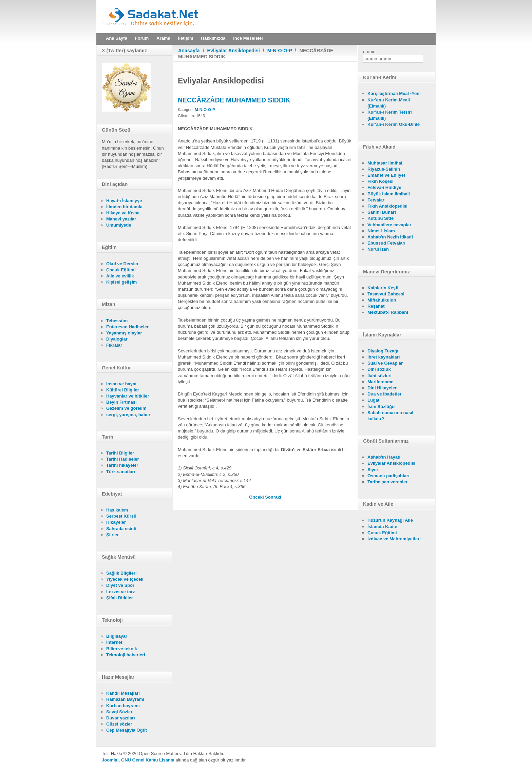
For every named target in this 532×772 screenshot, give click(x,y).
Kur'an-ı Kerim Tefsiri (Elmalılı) (390, 115)
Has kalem (117, 510)
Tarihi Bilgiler (120, 453)
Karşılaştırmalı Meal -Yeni (394, 93)
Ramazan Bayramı (125, 699)
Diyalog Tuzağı (383, 351)
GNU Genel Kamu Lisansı (148, 760)
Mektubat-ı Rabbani (388, 312)
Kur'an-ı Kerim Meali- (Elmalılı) (389, 103)
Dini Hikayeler (382, 388)
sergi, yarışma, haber (128, 415)
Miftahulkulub (382, 300)
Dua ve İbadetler (384, 394)
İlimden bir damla (124, 207)
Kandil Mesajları (123, 693)
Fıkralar (114, 345)
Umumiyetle (119, 225)
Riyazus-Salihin (384, 169)
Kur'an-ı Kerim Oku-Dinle (394, 124)
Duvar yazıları (121, 718)
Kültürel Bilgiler (123, 390)
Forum (142, 38)
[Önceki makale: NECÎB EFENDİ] (257, 497)
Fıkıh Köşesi (381, 181)
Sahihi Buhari (382, 212)
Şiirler (112, 535)
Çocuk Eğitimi (121, 270)
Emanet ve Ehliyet (386, 175)
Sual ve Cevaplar (385, 363)
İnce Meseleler (248, 38)
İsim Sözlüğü (381, 407)
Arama (163, 38)
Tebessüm (117, 321)
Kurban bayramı (123, 706)
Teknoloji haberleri (126, 655)
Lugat (373, 400)
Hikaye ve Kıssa (123, 213)
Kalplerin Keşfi (383, 288)
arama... (371, 52)
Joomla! (110, 760)
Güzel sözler (119, 724)
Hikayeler (116, 522)
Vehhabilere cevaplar (389, 225)
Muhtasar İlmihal (385, 163)
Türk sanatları (121, 472)
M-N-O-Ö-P (280, 51)
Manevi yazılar (121, 219)
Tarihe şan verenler (387, 482)
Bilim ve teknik (122, 649)
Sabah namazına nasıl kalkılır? (390, 416)
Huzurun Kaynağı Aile (390, 520)
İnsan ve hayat (121, 384)
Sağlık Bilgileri (121, 573)
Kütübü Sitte (381, 218)
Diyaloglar (117, 339)
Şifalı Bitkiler (120, 598)
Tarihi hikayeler (122, 465)
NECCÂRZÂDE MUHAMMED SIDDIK (234, 100)
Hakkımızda (213, 38)
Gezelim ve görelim (126, 408)
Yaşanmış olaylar (124, 333)
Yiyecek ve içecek (125, 579)
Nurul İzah (378, 249)
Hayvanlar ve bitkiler (128, 396)
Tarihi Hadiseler (123, 459)
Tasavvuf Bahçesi (386, 294)
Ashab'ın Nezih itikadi (390, 237)
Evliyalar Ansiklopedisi (234, 51)
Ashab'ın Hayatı (384, 457)
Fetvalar (376, 200)
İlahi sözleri (379, 376)
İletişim (186, 38)
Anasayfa (189, 51)
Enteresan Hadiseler (127, 327)
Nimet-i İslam (381, 231)
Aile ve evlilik (120, 276)
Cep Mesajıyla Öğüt (127, 730)
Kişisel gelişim (121, 282)
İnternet (114, 642)
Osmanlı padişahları (388, 476)
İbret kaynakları (384, 357)
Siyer (373, 470)
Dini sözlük (379, 369)
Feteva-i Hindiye (384, 187)
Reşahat (376, 306)
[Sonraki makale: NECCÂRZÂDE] (273, 497)
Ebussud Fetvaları (386, 243)
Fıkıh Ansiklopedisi (387, 206)
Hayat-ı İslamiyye (124, 201)
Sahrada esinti (121, 529)
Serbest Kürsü (121, 516)
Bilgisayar (117, 636)
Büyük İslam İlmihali (389, 194)
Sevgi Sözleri (120, 712)
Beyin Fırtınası (121, 402)
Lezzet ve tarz (121, 592)
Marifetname (381, 382)
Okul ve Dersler (122, 264)
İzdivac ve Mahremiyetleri (394, 539)
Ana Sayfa (117, 38)
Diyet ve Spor (120, 585)
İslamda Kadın (382, 527)
